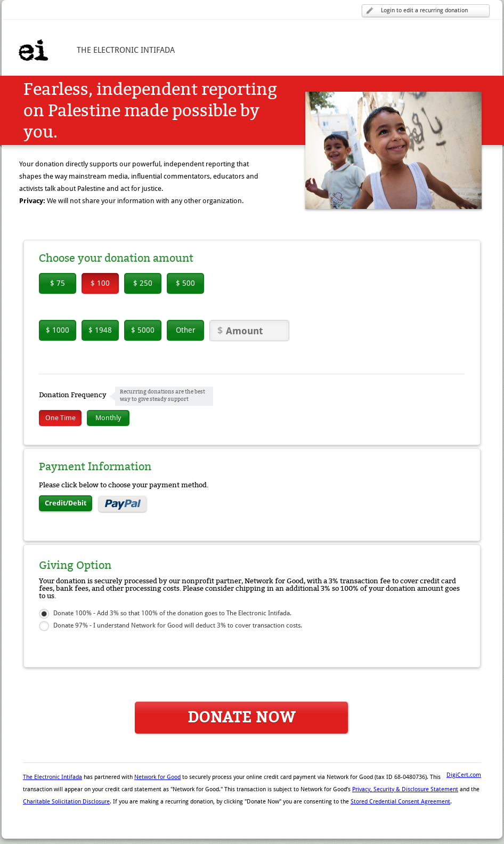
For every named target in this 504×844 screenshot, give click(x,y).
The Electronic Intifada (52, 777)
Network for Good (157, 777)
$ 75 (58, 283)
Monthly (108, 418)
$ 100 (100, 283)
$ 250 (143, 283)
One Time (60, 418)
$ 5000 (143, 330)
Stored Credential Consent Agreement (400, 802)
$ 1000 (58, 330)
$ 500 (185, 283)
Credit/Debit (66, 503)
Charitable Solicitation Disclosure (66, 802)
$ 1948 (100, 330)
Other (186, 330)
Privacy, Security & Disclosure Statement (405, 789)
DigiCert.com (464, 775)
